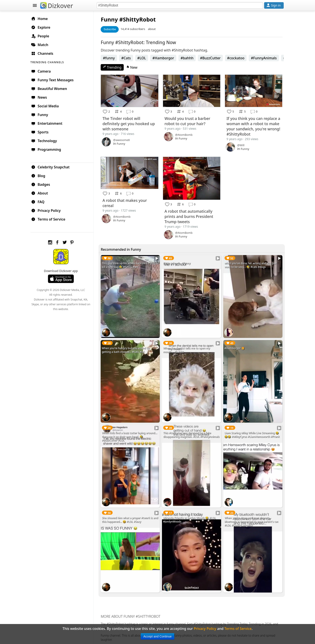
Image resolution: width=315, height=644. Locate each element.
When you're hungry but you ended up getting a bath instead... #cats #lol (127, 349)
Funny (111, 19)
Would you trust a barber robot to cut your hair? (188, 121)
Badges (43, 184)
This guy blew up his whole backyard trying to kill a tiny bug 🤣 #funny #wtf (130, 264)
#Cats (127, 58)
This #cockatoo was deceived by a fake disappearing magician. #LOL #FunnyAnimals (192, 433)
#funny (110, 58)
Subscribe (111, 29)
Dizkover (57, 6)
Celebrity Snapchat (52, 167)
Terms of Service (50, 219)
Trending (114, 67)
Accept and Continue (158, 636)
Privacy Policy (48, 210)
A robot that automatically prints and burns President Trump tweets (190, 216)
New (133, 67)
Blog (40, 176)
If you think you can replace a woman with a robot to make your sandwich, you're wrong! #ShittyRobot (254, 126)
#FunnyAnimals (265, 58)
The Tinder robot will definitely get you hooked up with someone (130, 123)
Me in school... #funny (178, 263)
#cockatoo (237, 58)
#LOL (143, 58)
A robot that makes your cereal (126, 202)
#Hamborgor (164, 58)
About (42, 193)
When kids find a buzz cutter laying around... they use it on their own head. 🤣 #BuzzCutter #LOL (131, 435)
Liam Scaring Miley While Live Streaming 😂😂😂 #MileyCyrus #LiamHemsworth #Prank (252, 433)
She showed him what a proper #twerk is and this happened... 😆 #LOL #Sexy (131, 517)
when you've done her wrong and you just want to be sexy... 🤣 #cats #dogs (251, 264)
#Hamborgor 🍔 (235, 347)
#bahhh (188, 58)
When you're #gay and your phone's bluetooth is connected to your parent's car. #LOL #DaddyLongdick (252, 519)
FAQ (40, 202)
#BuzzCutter (212, 58)
